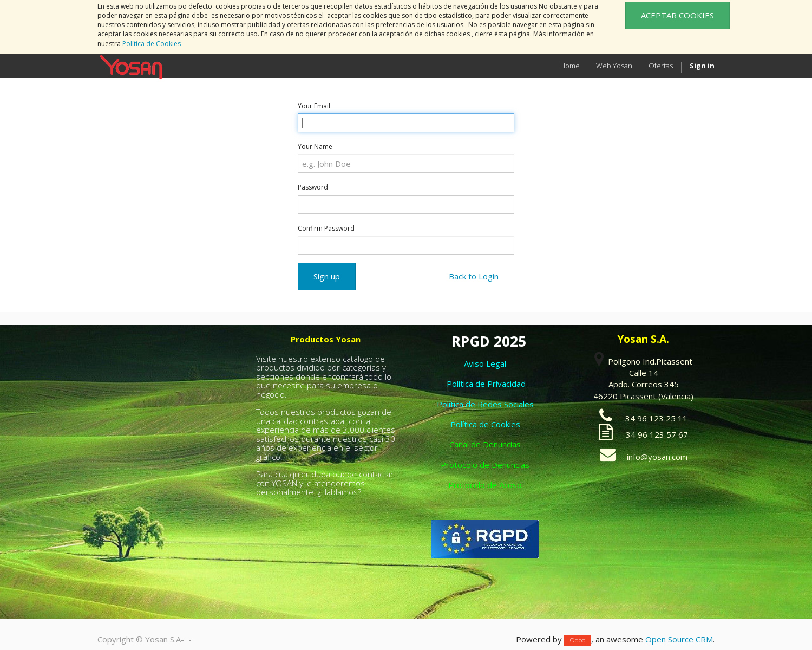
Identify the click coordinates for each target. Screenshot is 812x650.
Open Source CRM (679, 639)
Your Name (315, 147)
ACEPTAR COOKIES (677, 15)
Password (313, 187)
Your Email (314, 106)
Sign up (327, 276)
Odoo (578, 640)
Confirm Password (326, 228)
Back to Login (474, 276)
